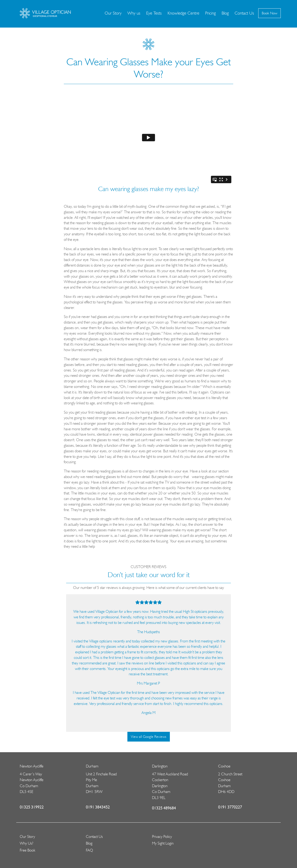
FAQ (89, 850)
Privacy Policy (162, 837)
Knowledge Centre (183, 13)
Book (270, 13)
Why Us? (26, 843)
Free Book (27, 850)
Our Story (113, 13)
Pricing (210, 13)
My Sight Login (163, 843)
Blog (225, 13)
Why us (134, 13)
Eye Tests (154, 13)
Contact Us (244, 13)
